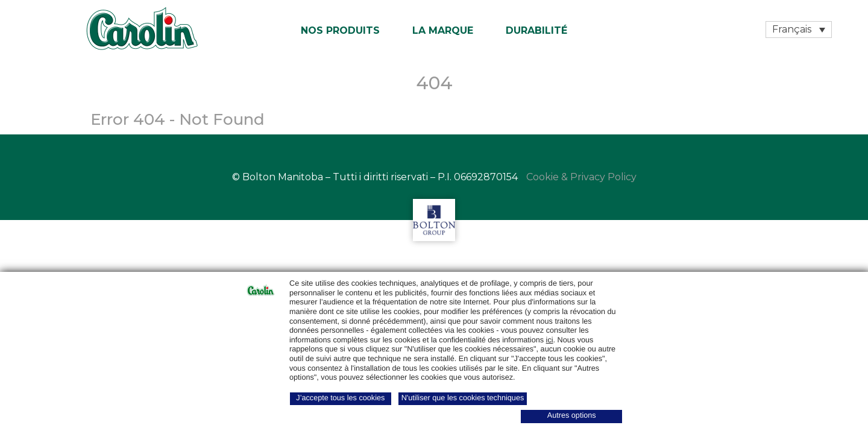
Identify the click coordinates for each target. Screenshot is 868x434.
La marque (443, 30)
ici (550, 340)
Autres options (572, 415)
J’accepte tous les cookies (340, 398)
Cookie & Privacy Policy (581, 177)
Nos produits (340, 30)
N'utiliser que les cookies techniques (463, 398)
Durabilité (536, 30)
